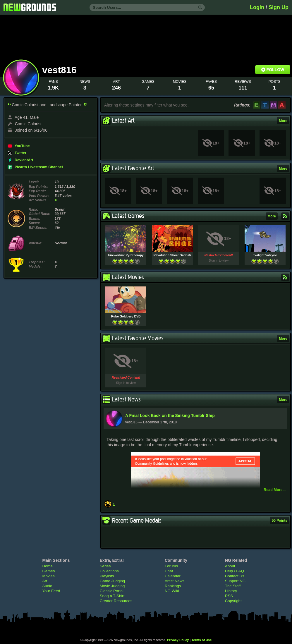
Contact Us (235, 576)
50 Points (280, 521)
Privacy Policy (178, 640)
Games (48, 571)
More (283, 121)
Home (47, 566)
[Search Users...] (147, 7)
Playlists (107, 576)
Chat (169, 571)
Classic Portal (112, 591)
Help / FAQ (235, 571)
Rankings (173, 586)
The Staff (233, 586)
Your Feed (51, 591)
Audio (47, 586)
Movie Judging (112, 586)
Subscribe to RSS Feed (285, 216)
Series (105, 566)
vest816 (61, 70)
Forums (171, 566)
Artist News (175, 581)
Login (257, 7)
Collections (109, 571)
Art (45, 581)
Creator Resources (116, 601)
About (230, 566)
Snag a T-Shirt (112, 596)
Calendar (173, 576)
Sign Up (279, 7)
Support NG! (236, 581)
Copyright (233, 601)
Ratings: (242, 105)
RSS (229, 596)
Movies (48, 576)
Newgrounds (30, 7)
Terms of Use (201, 640)
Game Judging (112, 581)
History (231, 591)
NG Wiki (172, 591)
